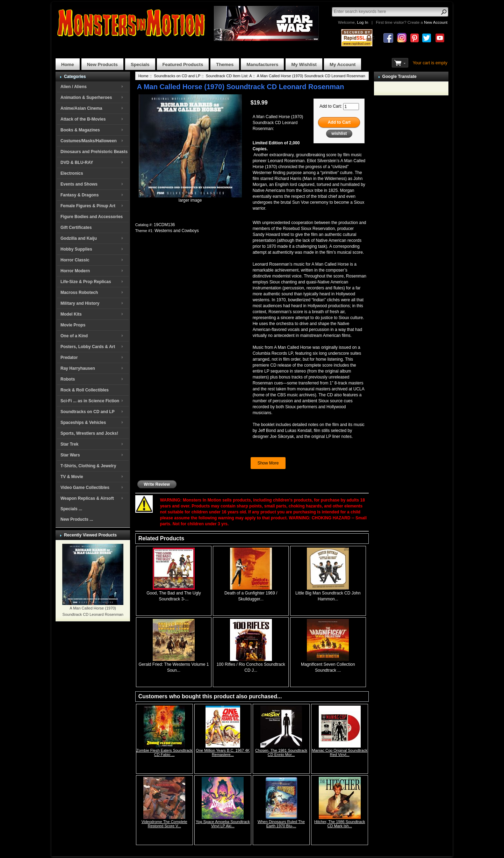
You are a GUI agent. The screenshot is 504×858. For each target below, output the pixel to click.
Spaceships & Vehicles (83, 423)
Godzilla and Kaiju (79, 238)
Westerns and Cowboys (177, 231)
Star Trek (69, 444)
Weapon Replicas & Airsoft (87, 498)
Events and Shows (79, 184)
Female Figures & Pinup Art (88, 206)
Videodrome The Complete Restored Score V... (164, 824)
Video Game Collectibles (85, 488)
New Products (102, 64)
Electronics (72, 173)
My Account (343, 64)
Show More (268, 463)
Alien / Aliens (74, 87)
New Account (436, 22)
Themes (225, 64)
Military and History (80, 303)
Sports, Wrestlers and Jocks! (89, 433)
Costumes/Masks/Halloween (89, 141)
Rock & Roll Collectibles (85, 390)
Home (68, 64)
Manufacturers (262, 64)
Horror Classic (75, 260)
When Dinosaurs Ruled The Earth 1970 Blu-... (281, 824)
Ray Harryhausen (78, 368)
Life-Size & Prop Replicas (86, 282)
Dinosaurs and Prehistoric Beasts (94, 152)
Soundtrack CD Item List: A (229, 76)
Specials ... (71, 509)
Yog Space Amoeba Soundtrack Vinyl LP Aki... (223, 824)
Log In (362, 22)
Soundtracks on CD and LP (88, 412)
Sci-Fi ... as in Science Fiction (90, 401)
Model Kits (71, 314)
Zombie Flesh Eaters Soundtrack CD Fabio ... (164, 752)
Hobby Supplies (76, 249)
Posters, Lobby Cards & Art (88, 347)
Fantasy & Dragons (80, 195)
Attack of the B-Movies (83, 119)
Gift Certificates (76, 228)
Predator (69, 358)
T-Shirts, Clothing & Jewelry (88, 466)
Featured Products (183, 64)
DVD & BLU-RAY (77, 163)
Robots (68, 379)
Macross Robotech (79, 293)
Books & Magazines (80, 130)
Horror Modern (75, 271)
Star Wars (70, 455)
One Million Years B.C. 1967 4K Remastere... (223, 752)
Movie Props (73, 325)
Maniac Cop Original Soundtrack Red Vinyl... (340, 752)
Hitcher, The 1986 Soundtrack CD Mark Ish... (340, 824)
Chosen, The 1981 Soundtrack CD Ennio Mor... (281, 752)
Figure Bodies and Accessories (92, 217)
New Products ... (77, 519)
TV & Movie (72, 477)
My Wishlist (304, 64)
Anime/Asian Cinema (81, 108)
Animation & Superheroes (86, 98)
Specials (140, 64)
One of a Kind (74, 336)
